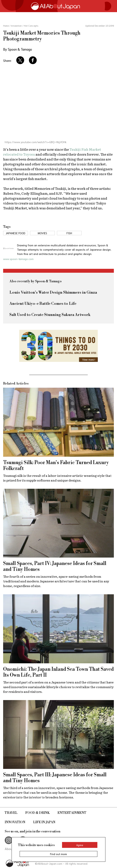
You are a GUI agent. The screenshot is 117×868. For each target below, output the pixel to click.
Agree (80, 845)
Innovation (15, 822)
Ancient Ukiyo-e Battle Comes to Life (43, 304)
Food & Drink (37, 813)
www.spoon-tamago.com (18, 259)
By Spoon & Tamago (18, 49)
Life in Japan (44, 822)
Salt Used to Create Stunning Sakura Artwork (50, 315)
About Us (11, 849)
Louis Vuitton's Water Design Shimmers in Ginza (53, 293)
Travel (11, 813)
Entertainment (72, 813)
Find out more (58, 854)
